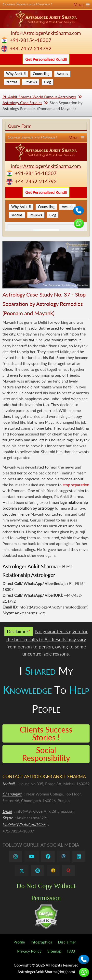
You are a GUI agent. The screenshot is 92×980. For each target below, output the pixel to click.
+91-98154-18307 (31, 40)
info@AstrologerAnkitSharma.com (46, 33)
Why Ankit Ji (16, 74)
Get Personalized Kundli (46, 59)
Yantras (12, 82)
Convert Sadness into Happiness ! (46, 4)
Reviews (31, 82)
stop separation (76, 485)
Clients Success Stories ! (46, 733)
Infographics (41, 942)
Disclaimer (67, 942)
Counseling (41, 74)
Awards (62, 74)
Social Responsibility (46, 754)
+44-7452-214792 (31, 48)
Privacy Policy (29, 951)
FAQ (71, 951)
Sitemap (54, 951)
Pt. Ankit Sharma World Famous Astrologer (39, 97)
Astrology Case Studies (22, 103)
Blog (47, 82)
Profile (19, 942)
